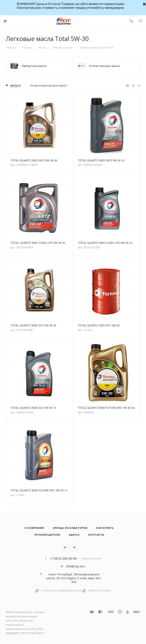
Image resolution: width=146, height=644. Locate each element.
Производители (47, 535)
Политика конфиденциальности (61, 591)
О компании (34, 528)
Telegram (74, 547)
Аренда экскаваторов (70, 528)
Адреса (74, 535)
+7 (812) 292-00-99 (63, 559)
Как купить (105, 528)
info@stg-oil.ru (76, 566)
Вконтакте (65, 547)
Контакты (96, 535)
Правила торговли (100, 591)
